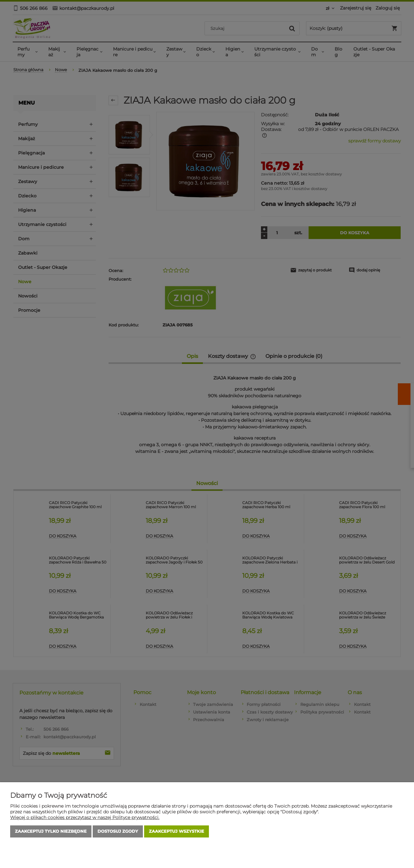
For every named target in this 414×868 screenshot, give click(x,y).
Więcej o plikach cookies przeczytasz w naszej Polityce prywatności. (85, 817)
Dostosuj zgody (118, 831)
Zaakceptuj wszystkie (177, 831)
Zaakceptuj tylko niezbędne (51, 831)
